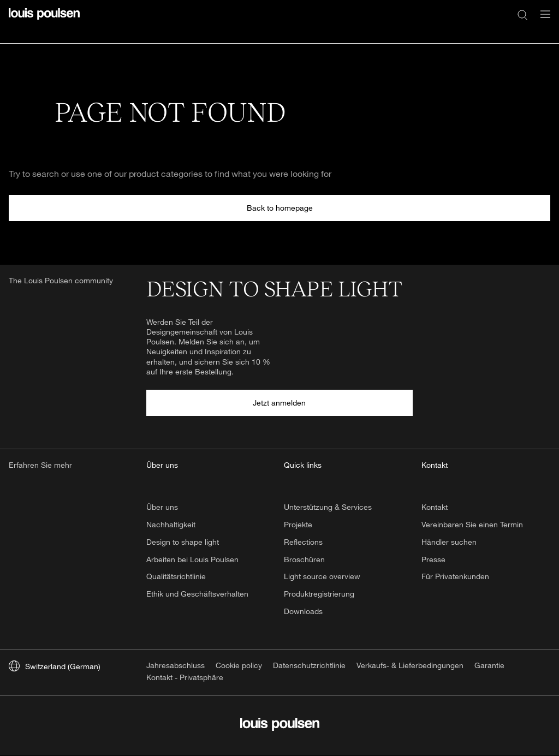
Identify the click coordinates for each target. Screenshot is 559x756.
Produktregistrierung (319, 594)
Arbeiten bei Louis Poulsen (192, 559)
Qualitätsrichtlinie (176, 576)
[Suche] (522, 14)
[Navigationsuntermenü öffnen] (542, 20)
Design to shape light (183, 542)
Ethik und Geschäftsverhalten (197, 594)
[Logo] (44, 20)
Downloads (303, 611)
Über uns (162, 507)
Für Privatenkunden (455, 576)
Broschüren (304, 559)
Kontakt (435, 507)
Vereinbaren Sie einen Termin (472, 524)
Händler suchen (449, 542)
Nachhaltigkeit (171, 524)
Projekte (298, 524)
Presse (433, 559)
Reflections (303, 542)
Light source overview (322, 576)
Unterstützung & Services (328, 507)
